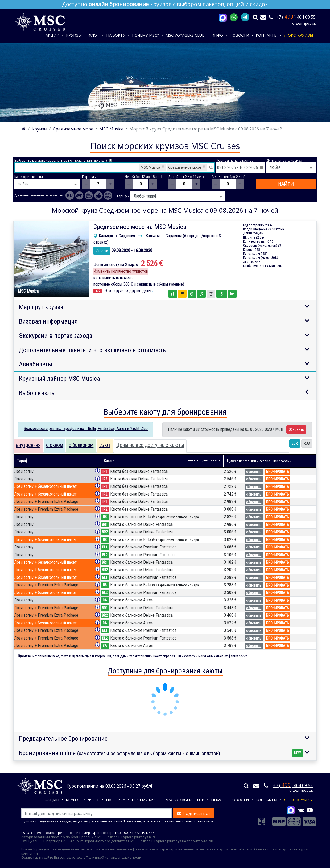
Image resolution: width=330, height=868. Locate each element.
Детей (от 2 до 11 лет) (186, 177)
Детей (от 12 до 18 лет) (143, 177)
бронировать (278, 472)
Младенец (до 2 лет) (228, 177)
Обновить (296, 429)
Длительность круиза (284, 160)
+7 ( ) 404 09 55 (296, 17)
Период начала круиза (235, 160)
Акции (52, 35)
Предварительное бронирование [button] (63, 739)
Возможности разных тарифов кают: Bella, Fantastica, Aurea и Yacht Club (86, 429)
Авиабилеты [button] (36, 364)
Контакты (267, 35)
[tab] (28, 446)
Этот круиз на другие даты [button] (122, 291)
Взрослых (90, 177)
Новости (239, 35)
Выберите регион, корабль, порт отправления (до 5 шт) (63, 160)
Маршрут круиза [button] (41, 307)
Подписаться (193, 813)
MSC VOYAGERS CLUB (185, 35)
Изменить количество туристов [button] (121, 271)
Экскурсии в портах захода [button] (56, 336)
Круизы (74, 35)
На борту (116, 35)
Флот (94, 35)
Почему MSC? (145, 35)
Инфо (217, 35)
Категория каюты (29, 177)
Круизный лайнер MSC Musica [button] (59, 379)
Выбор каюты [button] (37, 393)
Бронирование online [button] (161, 753)
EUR (295, 443)
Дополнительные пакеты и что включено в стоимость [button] (92, 350)
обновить (254, 472)
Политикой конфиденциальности (114, 857)
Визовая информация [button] (48, 321)
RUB (307, 443)
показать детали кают (204, 460)
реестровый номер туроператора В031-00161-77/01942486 (106, 833)
